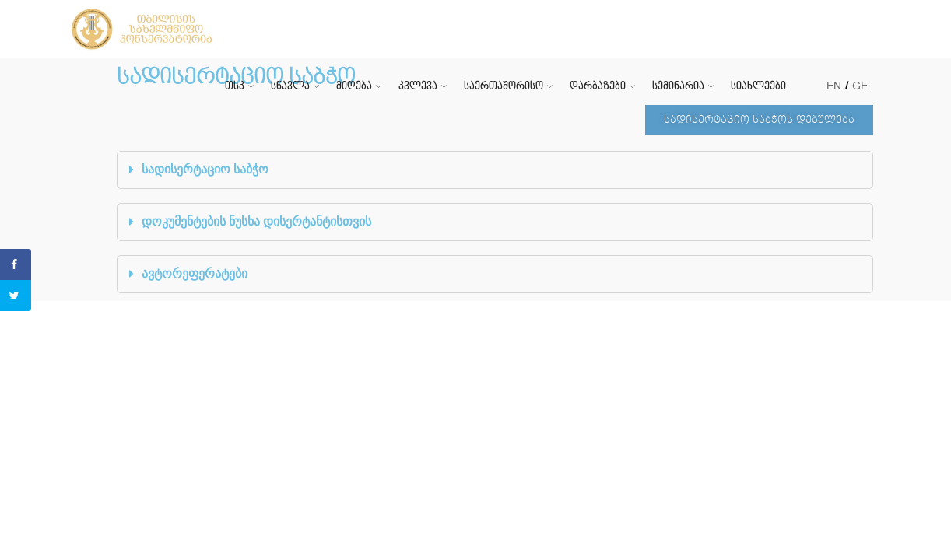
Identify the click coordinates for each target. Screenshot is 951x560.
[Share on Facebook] (16, 264)
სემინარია (678, 86)
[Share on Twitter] (16, 296)
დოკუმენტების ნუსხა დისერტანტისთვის (256, 221)
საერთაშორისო (504, 86)
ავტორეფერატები (195, 273)
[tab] (495, 170)
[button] (759, 120)
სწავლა (290, 86)
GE (860, 86)
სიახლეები (758, 86)
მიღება (354, 86)
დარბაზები (598, 86)
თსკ (235, 86)
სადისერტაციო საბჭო (205, 169)
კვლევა (418, 86)
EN (834, 86)
